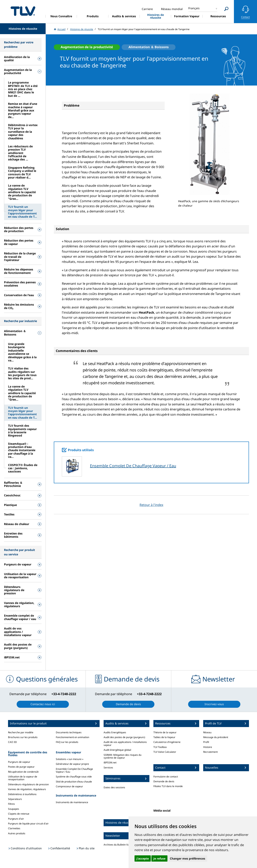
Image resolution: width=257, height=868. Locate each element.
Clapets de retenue (19, 814)
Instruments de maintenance (72, 802)
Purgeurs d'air (16, 819)
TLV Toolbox (160, 747)
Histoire (208, 747)
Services (108, 768)
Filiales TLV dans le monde (168, 786)
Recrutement (210, 752)
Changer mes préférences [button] (188, 858)
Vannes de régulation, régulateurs (27, 789)
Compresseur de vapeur (69, 786)
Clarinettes (14, 828)
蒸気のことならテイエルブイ (23, 11)
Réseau (207, 732)
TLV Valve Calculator (165, 752)
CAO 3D (12, 742)
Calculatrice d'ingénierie (167, 742)
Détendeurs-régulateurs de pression (28, 784)
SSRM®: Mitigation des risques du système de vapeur (122, 756)
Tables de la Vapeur (164, 737)
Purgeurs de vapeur (19, 762)
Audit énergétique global (117, 750)
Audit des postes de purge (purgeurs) (124, 737)
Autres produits (17, 833)
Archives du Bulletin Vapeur (119, 845)
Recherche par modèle (21, 732)
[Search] (226, 9)
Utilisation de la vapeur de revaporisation (23, 778)
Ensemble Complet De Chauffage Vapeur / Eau (133, 466)
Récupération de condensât (23, 772)
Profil (206, 742)
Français (194, 8)
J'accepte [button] (143, 858)
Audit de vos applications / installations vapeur (125, 743)
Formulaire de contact (166, 777)
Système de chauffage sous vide (74, 777)
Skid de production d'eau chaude (74, 782)
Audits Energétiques (115, 732)
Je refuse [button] (159, 858)
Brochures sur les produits (23, 737)
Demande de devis (164, 781)
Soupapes (14, 809)
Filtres (11, 804)
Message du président (216, 737)
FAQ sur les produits (67, 742)
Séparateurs (15, 799)
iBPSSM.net (110, 762)
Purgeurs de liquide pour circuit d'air (28, 824)
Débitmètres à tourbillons (22, 794)
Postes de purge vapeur (21, 767)
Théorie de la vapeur (165, 732)
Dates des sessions (114, 787)
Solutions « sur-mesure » (70, 759)
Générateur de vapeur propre (72, 764)
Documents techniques (69, 732)
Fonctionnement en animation (72, 737)
